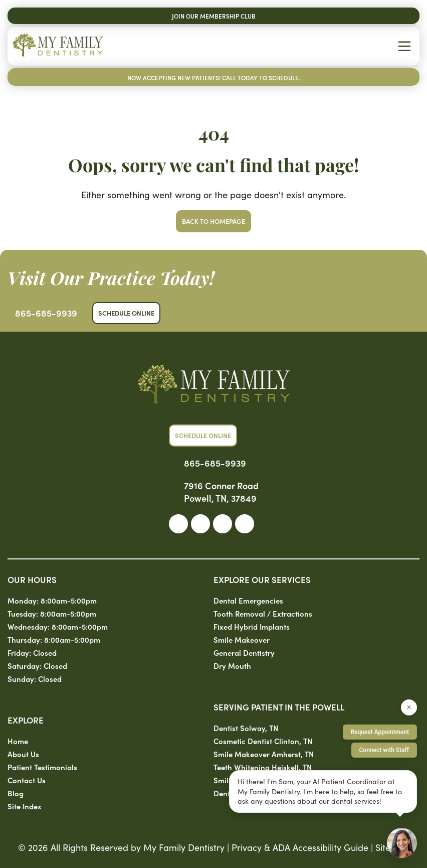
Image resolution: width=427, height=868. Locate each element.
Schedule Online (126, 313)
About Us (23, 754)
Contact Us (27, 780)
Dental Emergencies (248, 600)
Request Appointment (380, 732)
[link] (178, 524)
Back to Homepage (213, 221)
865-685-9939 (46, 313)
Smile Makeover (242, 639)
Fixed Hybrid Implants (252, 626)
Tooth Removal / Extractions (263, 613)
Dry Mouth (232, 666)
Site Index (25, 806)
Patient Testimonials (42, 767)
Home (18, 741)
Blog (16, 793)
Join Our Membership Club (214, 16)
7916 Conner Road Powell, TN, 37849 (221, 492)
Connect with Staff (384, 750)
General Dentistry (244, 653)
